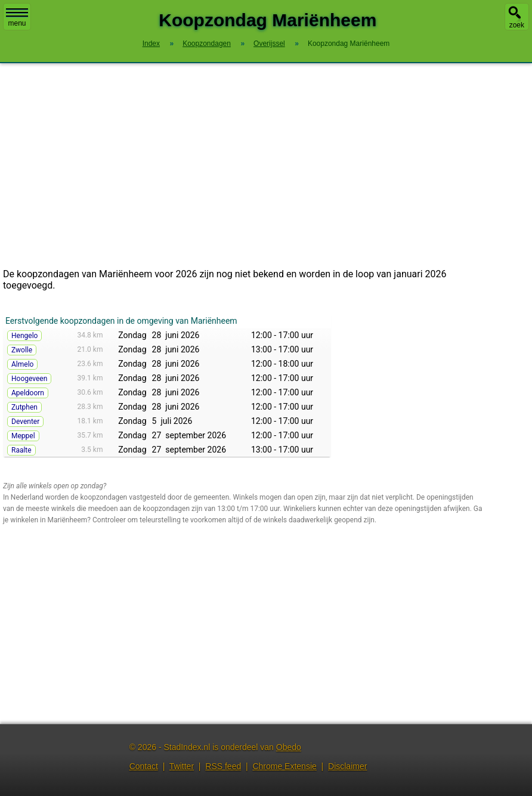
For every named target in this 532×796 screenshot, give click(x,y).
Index (151, 44)
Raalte (21, 450)
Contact (144, 766)
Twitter (182, 766)
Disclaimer (347, 766)
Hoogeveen (29, 379)
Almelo (22, 364)
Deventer (25, 422)
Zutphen (24, 407)
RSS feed (223, 766)
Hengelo (24, 336)
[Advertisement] (266, 166)
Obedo (289, 747)
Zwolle (22, 350)
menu (17, 18)
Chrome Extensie (284, 766)
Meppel (23, 436)
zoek (517, 25)
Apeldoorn (28, 393)
